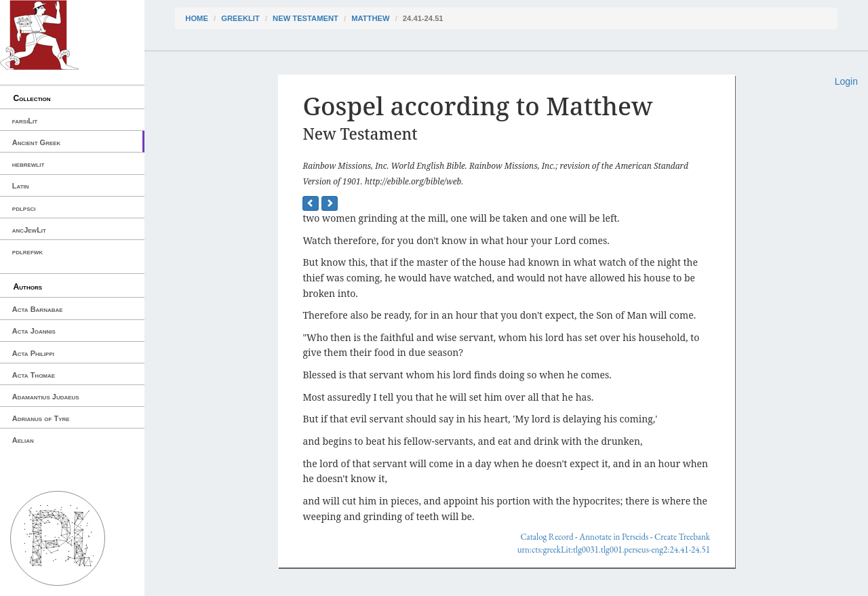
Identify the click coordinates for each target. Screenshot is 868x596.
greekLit (240, 18)
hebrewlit (28, 164)
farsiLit (25, 121)
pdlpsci (24, 208)
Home (197, 18)
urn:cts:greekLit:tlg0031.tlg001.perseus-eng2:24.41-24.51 (614, 550)
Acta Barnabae (38, 309)
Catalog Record (547, 537)
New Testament (305, 18)
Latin (21, 186)
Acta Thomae (34, 375)
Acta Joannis (34, 331)
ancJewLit (29, 230)
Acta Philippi (33, 353)
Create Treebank (682, 537)
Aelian (23, 440)
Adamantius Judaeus (46, 397)
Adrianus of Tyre (41, 418)
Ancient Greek (37, 142)
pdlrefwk (27, 252)
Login (846, 81)
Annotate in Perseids (614, 537)
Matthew (370, 18)
